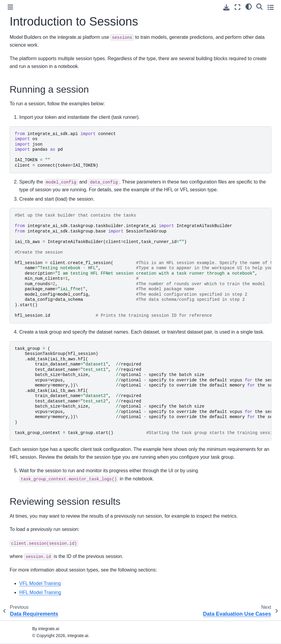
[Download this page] (226, 7)
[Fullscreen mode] (238, 7)
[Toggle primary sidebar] (10, 7)
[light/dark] (249, 6)
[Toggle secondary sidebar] (271, 7)
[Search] (259, 6)
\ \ (143, 391)
